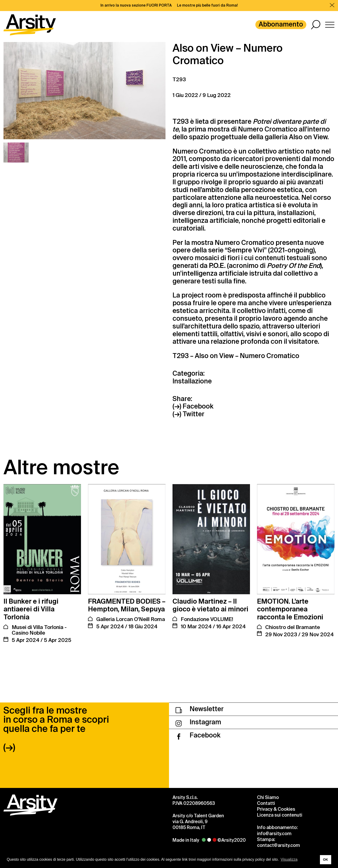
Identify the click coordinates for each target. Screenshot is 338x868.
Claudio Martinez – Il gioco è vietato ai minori (210, 605)
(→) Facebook (193, 407)
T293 (179, 79)
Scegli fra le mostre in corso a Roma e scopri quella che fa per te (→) (56, 729)
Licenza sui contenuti (280, 815)
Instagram (198, 722)
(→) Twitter (188, 414)
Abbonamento (281, 24)
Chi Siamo (268, 797)
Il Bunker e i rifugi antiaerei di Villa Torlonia (31, 609)
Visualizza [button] (289, 859)
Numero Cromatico (268, 129)
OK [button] (326, 860)
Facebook (198, 735)
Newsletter (200, 709)
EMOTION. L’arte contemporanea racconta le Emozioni (290, 609)
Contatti (266, 803)
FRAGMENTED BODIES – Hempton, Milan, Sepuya (127, 605)
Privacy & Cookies (276, 809)
